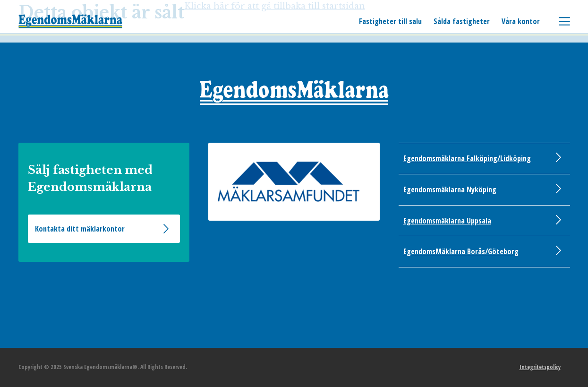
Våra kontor (521, 21)
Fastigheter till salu (390, 21)
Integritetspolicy (540, 367)
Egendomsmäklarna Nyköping (450, 189)
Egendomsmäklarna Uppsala (447, 221)
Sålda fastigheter (462, 21)
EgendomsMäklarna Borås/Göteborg (461, 251)
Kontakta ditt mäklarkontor (80, 229)
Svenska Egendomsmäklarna (71, 21)
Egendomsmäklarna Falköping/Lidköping (467, 158)
